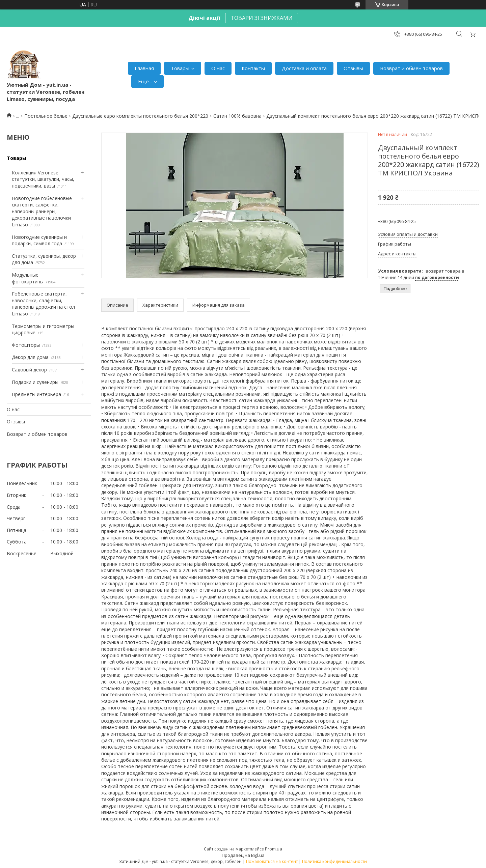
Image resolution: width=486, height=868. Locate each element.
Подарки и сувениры (35, 382)
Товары (180, 68)
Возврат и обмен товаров (411, 68)
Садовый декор (29, 370)
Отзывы (353, 68)
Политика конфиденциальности (334, 861)
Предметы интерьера (36, 394)
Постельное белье (46, 116)
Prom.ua (274, 849)
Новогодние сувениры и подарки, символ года (39, 240)
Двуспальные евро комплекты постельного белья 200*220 (140, 116)
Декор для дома (30, 357)
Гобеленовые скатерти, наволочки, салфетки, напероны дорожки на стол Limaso (43, 304)
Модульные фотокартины (28, 278)
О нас (218, 68)
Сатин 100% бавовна (237, 116)
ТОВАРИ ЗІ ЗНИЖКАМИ (262, 18)
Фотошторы (26, 345)
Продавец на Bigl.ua (243, 855)
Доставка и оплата (304, 68)
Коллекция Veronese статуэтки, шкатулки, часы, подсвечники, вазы (43, 179)
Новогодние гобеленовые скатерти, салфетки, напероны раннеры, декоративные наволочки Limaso (42, 211)
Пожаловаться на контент (272, 861)
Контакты (253, 68)
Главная (144, 68)
